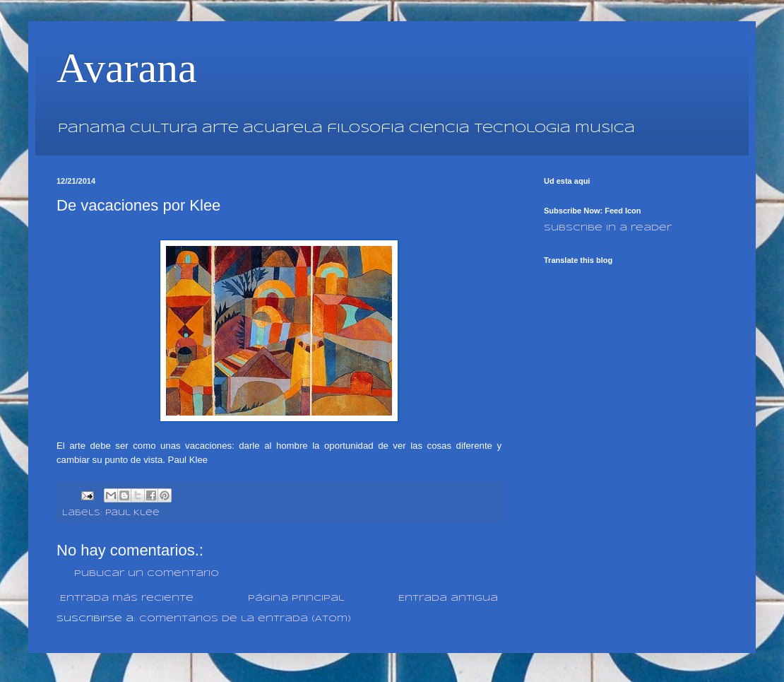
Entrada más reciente (127, 598)
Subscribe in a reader (608, 228)
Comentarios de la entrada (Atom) (245, 619)
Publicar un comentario (147, 574)
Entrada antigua (448, 598)
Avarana (127, 68)
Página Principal (296, 598)
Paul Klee (132, 513)
